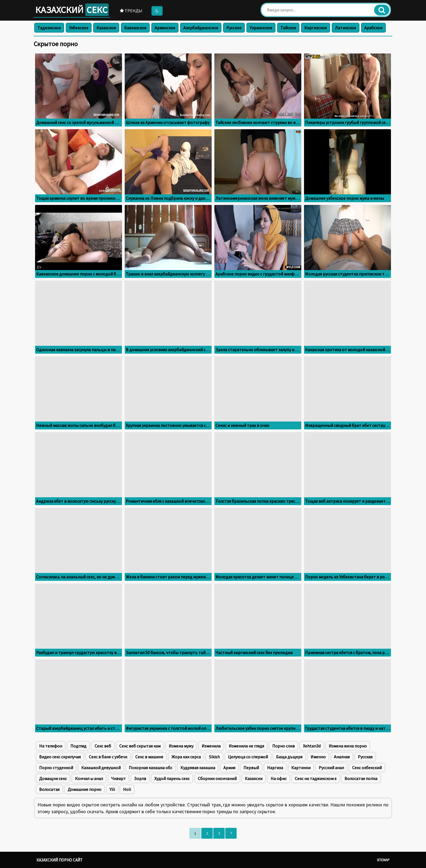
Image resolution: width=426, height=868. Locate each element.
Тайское (288, 28)
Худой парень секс (172, 778)
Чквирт (118, 778)
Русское (234, 28)
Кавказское (135, 28)
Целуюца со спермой (248, 757)
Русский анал (331, 768)
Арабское (373, 28)
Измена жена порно (348, 746)
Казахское (106, 28)
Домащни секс (53, 778)
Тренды (131, 11)
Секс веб (103, 746)
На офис (279, 778)
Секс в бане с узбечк (108, 757)
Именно (318, 757)
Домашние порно (84, 789)
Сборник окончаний (217, 778)
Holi (127, 789)
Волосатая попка (361, 778)
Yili (112, 789)
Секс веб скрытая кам (140, 746)
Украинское (261, 28)
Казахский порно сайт (59, 860)
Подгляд (78, 746)
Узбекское (79, 28)
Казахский (72, 10)
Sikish (214, 757)
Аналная (342, 757)
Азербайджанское (201, 28)
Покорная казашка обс (151, 768)
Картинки (301, 768)
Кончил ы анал (89, 778)
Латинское (346, 28)
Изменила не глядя (246, 746)
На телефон (51, 746)
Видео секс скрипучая (60, 757)
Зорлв (140, 778)
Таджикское (49, 28)
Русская (365, 757)
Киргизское (316, 28)
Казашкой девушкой (101, 768)
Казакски (254, 778)
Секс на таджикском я (316, 778)
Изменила (211, 746)
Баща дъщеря (289, 757)
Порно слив (284, 746)
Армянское (165, 28)
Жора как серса (186, 757)
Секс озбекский (367, 768)
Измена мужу (181, 746)
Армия (229, 768)
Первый (251, 768)
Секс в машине (149, 757)
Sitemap (383, 860)
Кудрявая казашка (198, 768)
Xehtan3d (312, 746)
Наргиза (275, 768)
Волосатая (49, 789)
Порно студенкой (56, 768)
